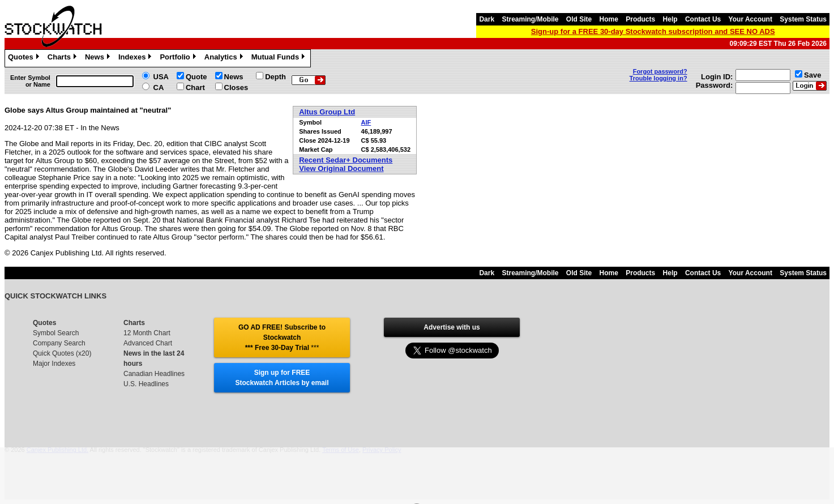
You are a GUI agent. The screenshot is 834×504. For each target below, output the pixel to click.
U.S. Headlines (146, 384)
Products (640, 19)
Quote (196, 77)
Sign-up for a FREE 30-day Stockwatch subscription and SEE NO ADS (653, 31)
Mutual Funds (280, 58)
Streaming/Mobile (530, 19)
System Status (803, 19)
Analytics (225, 58)
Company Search (59, 343)
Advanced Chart (148, 343)
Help (670, 19)
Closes (236, 87)
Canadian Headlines (154, 374)
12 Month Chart (147, 333)
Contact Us (703, 19)
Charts (63, 58)
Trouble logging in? (658, 78)
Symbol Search (56, 333)
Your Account (750, 19)
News (99, 58)
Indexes (136, 58)
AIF (366, 122)
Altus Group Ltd (327, 112)
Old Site (579, 19)
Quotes (25, 58)
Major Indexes (54, 364)
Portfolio (179, 58)
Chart (195, 87)
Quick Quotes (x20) (62, 353)
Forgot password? (660, 71)
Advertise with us (452, 327)
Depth (275, 77)
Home (609, 19)
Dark (487, 19)
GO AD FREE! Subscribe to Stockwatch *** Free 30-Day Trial (282, 338)
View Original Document (341, 168)
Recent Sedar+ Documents (346, 160)
